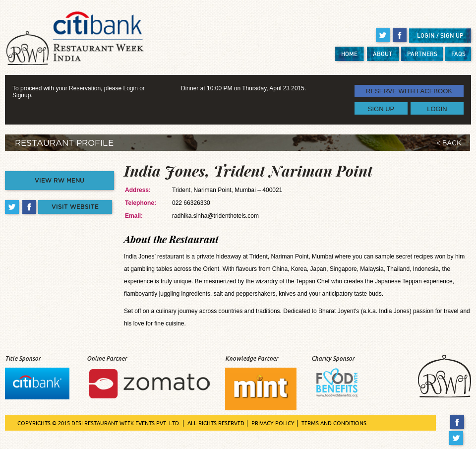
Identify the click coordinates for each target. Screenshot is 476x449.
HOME (349, 54)
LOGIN (437, 108)
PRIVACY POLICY (273, 423)
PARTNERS (422, 54)
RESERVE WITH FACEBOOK (409, 91)
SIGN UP (381, 108)
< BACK (449, 144)
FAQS (458, 54)
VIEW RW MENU (59, 181)
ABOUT (383, 54)
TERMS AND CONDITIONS (334, 423)
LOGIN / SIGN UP (440, 35)
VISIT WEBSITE (75, 207)
